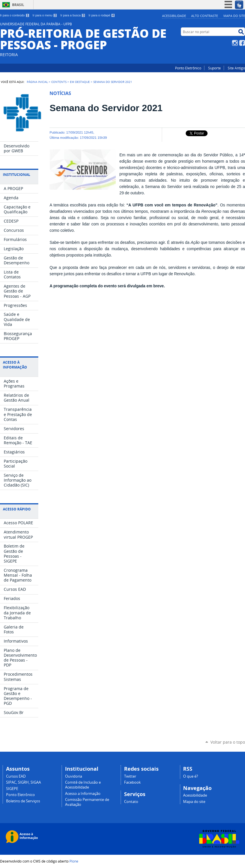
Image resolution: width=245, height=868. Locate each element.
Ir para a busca (73, 15)
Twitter (130, 776)
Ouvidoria (74, 776)
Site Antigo (236, 68)
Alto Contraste (205, 16)
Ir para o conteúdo (15, 15)
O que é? (191, 776)
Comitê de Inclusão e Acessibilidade (83, 785)
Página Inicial (37, 82)
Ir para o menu (45, 15)
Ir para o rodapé (102, 15)
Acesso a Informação (83, 794)
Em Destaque (80, 82)
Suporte (214, 68)
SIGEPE (12, 789)
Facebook (242, 43)
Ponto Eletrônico (188, 68)
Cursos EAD (16, 776)
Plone (74, 861)
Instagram (235, 43)
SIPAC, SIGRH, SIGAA (23, 782)
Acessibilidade (174, 16)
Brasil (18, 5)
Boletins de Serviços (23, 801)
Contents (59, 82)
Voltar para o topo (228, 742)
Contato (131, 802)
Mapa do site (234, 16)
